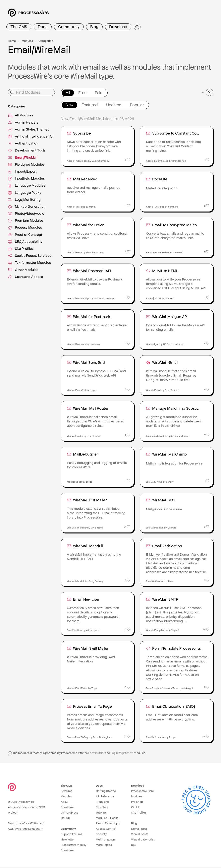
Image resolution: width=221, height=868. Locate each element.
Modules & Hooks (107, 819)
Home (12, 41)
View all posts (140, 835)
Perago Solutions (29, 830)
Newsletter (68, 840)
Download (118, 27)
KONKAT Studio (32, 824)
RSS (134, 846)
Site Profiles (139, 814)
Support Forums (71, 835)
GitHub (65, 819)
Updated (114, 105)
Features (66, 792)
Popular (137, 105)
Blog (94, 27)
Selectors (102, 808)
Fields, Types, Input (108, 824)
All (68, 93)
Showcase (67, 808)
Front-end (102, 803)
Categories (46, 41)
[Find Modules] (31, 92)
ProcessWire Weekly (74, 846)
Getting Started (106, 792)
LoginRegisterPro (122, 754)
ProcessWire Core (143, 792)
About (65, 803)
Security (101, 835)
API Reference (105, 797)
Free (82, 93)
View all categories (143, 840)
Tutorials (101, 814)
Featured (90, 105)
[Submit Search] (137, 27)
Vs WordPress (70, 814)
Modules (27, 41)
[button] (207, 92)
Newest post (139, 830)
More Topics (104, 846)
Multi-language (106, 840)
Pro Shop (137, 803)
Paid (99, 93)
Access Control (106, 830)
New (70, 105)
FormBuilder (96, 754)
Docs (43, 27)
